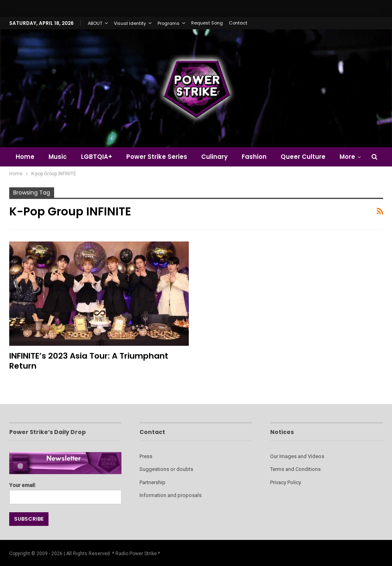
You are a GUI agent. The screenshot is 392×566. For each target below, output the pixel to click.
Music (58, 157)
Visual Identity (130, 23)
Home (25, 157)
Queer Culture (303, 157)
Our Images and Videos (297, 456)
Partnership (153, 482)
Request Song (207, 23)
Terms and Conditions (295, 469)
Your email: (66, 491)
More (347, 157)
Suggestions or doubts (166, 469)
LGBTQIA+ (97, 157)
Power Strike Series (157, 157)
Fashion (254, 157)
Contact (238, 23)
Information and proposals (171, 495)
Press (146, 456)
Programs (169, 23)
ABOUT (95, 23)
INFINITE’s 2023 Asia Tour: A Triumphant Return (89, 361)
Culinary (214, 157)
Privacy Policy (286, 482)
